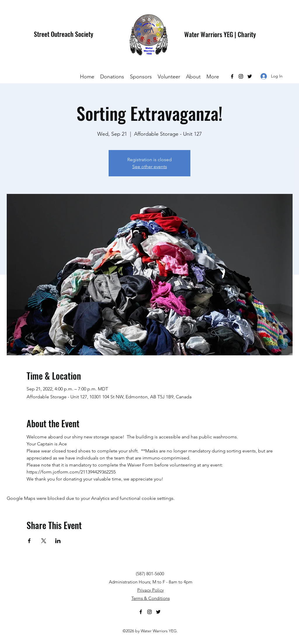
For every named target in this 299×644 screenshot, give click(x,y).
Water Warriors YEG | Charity (220, 34)
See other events (150, 167)
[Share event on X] (44, 541)
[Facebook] (232, 76)
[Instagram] (241, 76)
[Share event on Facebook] (29, 541)
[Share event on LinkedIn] (58, 541)
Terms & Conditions (151, 598)
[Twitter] (250, 76)
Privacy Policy (151, 590)
